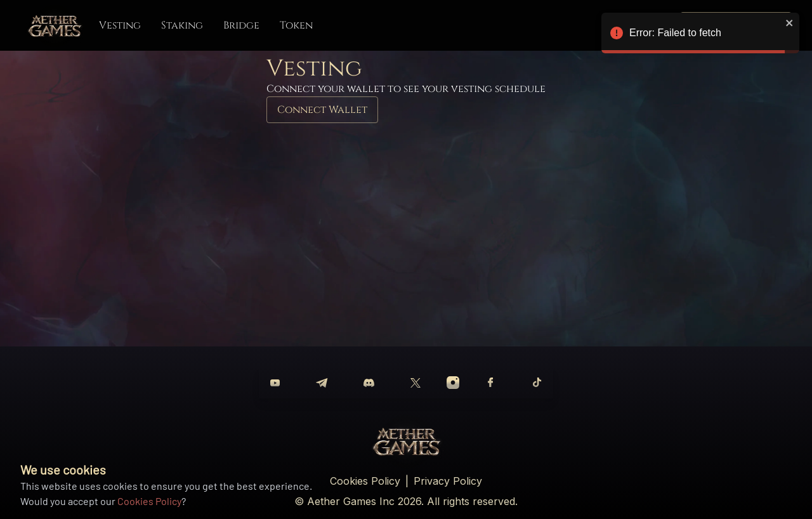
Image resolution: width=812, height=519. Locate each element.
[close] (790, 23)
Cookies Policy (149, 501)
